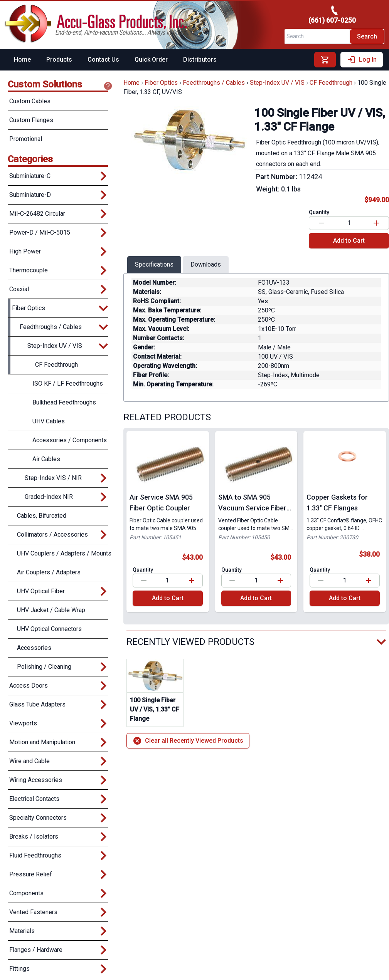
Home (22, 60)
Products (59, 60)
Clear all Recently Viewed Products (188, 741)
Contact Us (103, 60)
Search (367, 36)
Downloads (206, 264)
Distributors (200, 60)
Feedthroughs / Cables (214, 83)
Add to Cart (349, 241)
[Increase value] (376, 223)
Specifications (154, 264)
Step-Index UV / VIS (277, 83)
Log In (362, 60)
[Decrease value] (322, 223)
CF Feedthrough (331, 83)
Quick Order (151, 60)
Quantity (319, 212)
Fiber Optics (161, 83)
